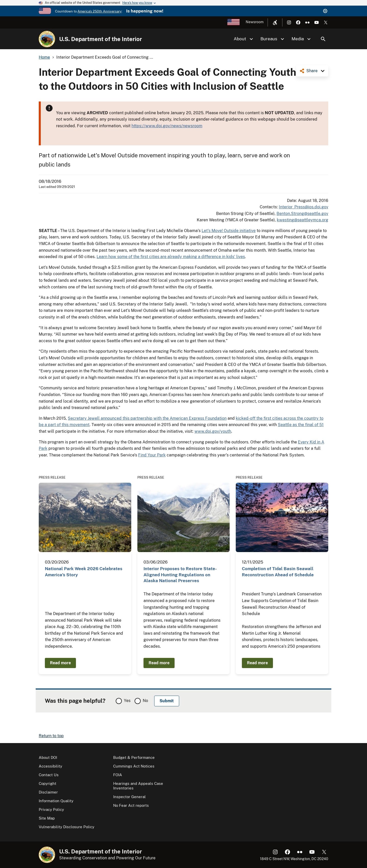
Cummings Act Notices (134, 766)
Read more (60, 663)
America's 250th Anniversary (100, 11)
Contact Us (49, 775)
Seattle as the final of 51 (301, 425)
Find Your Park (152, 455)
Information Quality (56, 801)
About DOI (48, 757)
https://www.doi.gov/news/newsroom (167, 126)
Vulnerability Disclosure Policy (67, 827)
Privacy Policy (51, 809)
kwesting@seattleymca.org (303, 220)
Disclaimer (48, 792)
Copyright (48, 783)
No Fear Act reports (131, 805)
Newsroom (255, 22)
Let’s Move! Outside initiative (229, 231)
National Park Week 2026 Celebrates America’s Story (84, 572)
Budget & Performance (134, 757)
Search (323, 39)
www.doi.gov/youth (213, 431)
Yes (127, 701)
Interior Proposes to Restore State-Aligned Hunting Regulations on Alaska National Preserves (180, 575)
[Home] (47, 39)
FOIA (118, 775)
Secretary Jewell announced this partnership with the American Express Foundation (147, 418)
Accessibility (50, 766)
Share (312, 71)
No (145, 701)
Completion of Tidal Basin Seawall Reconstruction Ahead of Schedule (278, 572)
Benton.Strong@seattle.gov (302, 214)
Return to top (51, 736)
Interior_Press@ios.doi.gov (304, 207)
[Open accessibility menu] (275, 22)
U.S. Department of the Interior (101, 39)
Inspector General (129, 797)
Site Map (47, 818)
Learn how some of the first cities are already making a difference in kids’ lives (171, 257)
